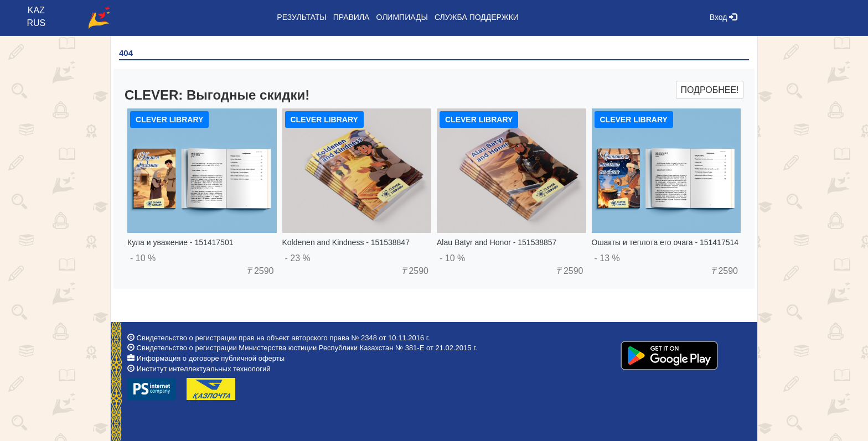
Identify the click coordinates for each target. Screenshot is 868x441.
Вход (724, 17)
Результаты (301, 17)
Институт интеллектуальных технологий (204, 369)
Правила (352, 17)
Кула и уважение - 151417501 (180, 242)
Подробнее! (709, 90)
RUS (36, 23)
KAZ (36, 10)
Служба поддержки (477, 17)
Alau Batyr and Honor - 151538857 (497, 242)
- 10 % (143, 258)
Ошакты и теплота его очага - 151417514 (665, 242)
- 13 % (607, 258)
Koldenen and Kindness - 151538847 (346, 242)
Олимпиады (402, 17)
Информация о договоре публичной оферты (211, 358)
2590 (260, 271)
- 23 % (298, 258)
